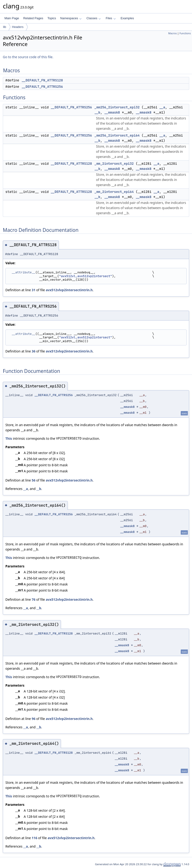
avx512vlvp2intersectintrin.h (69, 290)
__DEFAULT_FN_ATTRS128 (42, 80)
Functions (185, 33)
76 (33, 599)
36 (33, 351)
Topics (52, 18)
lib (5, 27)
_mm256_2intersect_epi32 (117, 107)
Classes (94, 18)
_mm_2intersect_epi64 (114, 192)
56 (33, 480)
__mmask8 (112, 112)
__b (97, 112)
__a (162, 107)
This (9, 438)
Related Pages (33, 18)
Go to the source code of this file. (28, 57)
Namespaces (71, 18)
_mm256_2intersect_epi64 (117, 135)
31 (33, 290)
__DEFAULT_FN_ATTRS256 (42, 87)
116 (34, 838)
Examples (127, 18)
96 (33, 719)
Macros (173, 33)
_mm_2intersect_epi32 (114, 164)
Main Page (12, 18)
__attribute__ (24, 272)
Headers (18, 27)
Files (111, 18)
